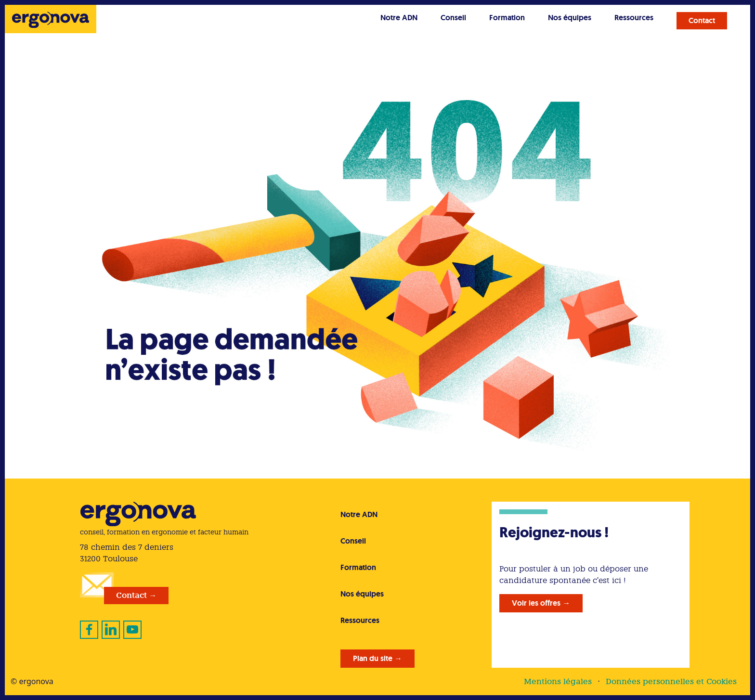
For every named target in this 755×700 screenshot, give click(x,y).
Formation (507, 18)
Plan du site (373, 658)
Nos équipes (570, 18)
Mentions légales (558, 681)
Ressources (634, 18)
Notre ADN (399, 18)
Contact (702, 20)
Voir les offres (536, 603)
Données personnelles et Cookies (671, 681)
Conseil (453, 18)
